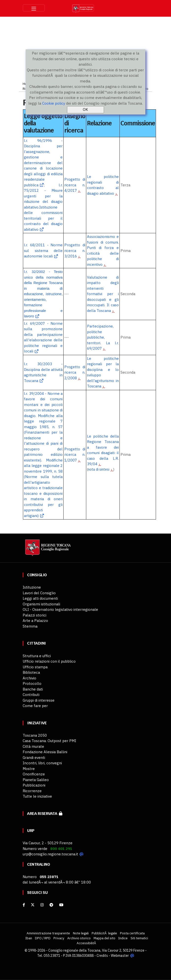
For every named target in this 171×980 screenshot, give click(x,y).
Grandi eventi (34, 758)
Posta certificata (132, 933)
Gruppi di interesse (39, 700)
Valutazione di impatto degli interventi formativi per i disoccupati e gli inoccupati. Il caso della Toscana (103, 294)
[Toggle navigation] (34, 8)
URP (31, 831)
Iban (29, 938)
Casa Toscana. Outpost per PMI (49, 741)
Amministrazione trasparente (48, 933)
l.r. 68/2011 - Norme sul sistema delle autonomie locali (43, 250)
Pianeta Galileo (36, 780)
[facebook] (24, 905)
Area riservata (45, 814)
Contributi (31, 695)
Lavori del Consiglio (39, 593)
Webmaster (120, 956)
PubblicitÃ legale (104, 933)
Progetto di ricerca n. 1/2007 (75, 455)
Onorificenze (34, 774)
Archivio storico (79, 938)
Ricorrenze (32, 791)
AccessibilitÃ (87, 943)
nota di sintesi (99, 469)
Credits (102, 956)
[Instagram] (42, 905)
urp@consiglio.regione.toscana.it (50, 854)
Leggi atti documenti (40, 598)
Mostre (29, 769)
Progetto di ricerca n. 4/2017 (75, 185)
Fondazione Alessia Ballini (45, 752)
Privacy (59, 938)
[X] (33, 905)
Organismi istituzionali (41, 604)
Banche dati (33, 689)
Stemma (30, 626)
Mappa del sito (104, 938)
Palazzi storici (34, 615)
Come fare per (35, 706)
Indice (123, 938)
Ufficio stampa (35, 667)
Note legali (81, 933)
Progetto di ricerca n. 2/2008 (75, 372)
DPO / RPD (43, 938)
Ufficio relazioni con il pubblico (49, 661)
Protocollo (32, 683)
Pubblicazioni (34, 785)
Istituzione (32, 587)
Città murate (33, 746)
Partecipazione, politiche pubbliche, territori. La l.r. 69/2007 (103, 337)
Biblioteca (31, 672)
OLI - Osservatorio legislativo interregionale (60, 609)
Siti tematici (139, 938)
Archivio (29, 678)
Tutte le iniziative (37, 796)
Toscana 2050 (35, 735)
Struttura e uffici (37, 656)
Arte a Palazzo (35, 621)
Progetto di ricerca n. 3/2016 (75, 250)
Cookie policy (54, 103)
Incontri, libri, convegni (42, 763)
